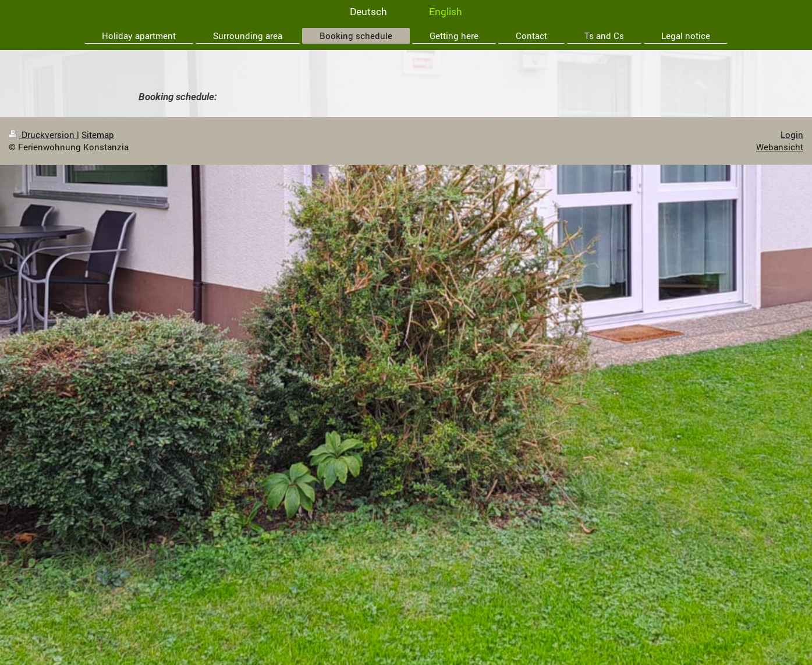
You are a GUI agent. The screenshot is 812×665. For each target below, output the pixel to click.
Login (792, 135)
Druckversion (43, 135)
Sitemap (98, 135)
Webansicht (780, 147)
